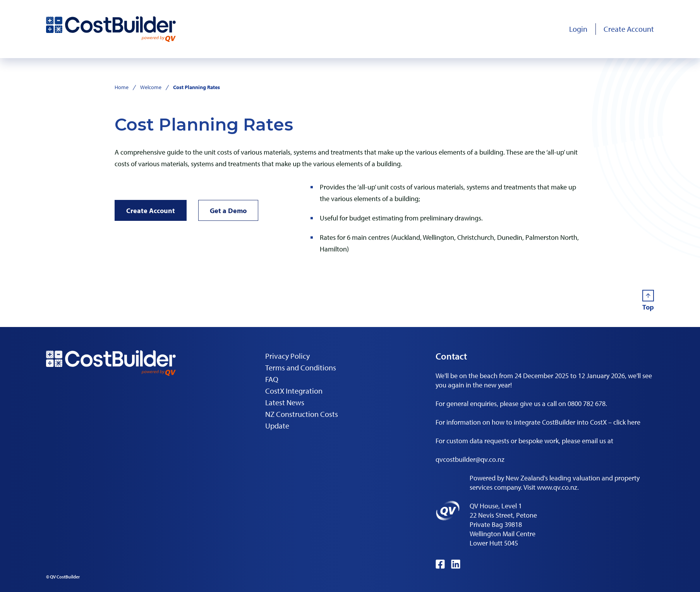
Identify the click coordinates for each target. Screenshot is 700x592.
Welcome (151, 87)
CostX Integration (294, 391)
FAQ (272, 379)
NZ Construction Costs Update (302, 420)
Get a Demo (228, 211)
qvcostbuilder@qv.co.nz (470, 459)
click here (627, 422)
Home (122, 87)
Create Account (151, 211)
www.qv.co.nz (557, 487)
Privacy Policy (287, 356)
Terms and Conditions (301, 367)
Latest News (285, 402)
